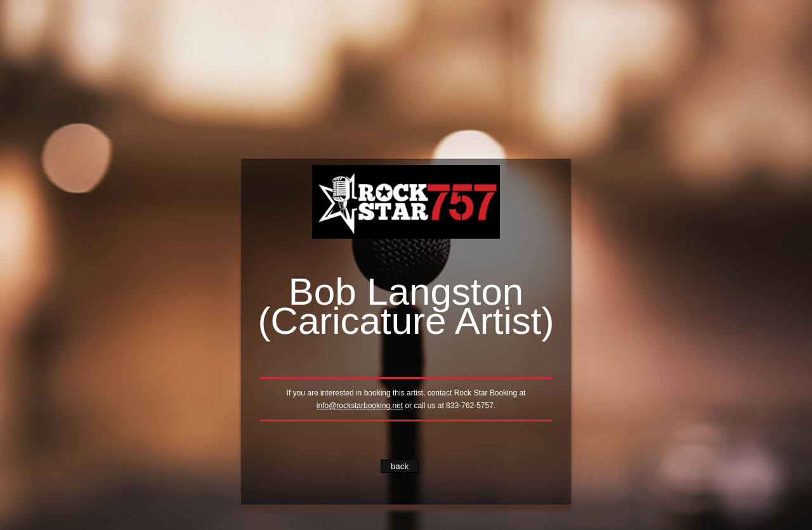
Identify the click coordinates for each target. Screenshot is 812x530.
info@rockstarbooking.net (360, 406)
